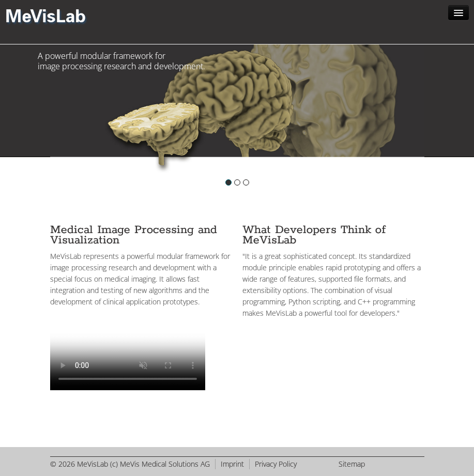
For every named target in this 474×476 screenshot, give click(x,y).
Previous (53, 118)
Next (422, 118)
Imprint (232, 464)
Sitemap (352, 464)
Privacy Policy (276, 464)
